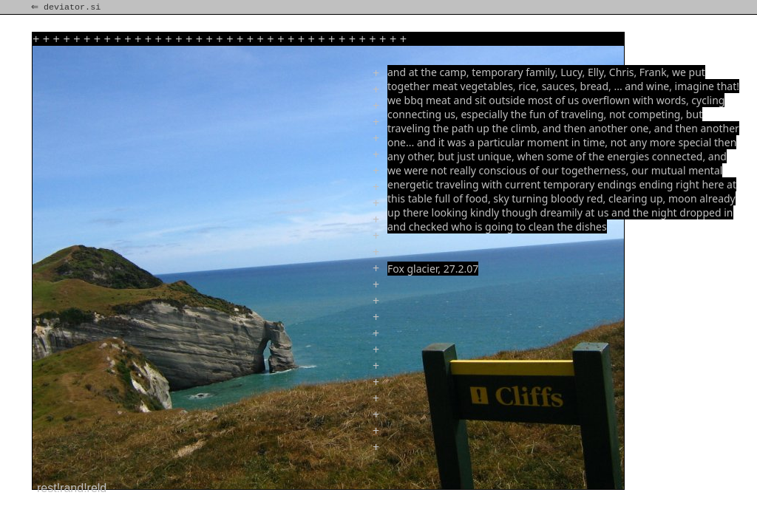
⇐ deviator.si (67, 7)
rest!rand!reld (72, 488)
